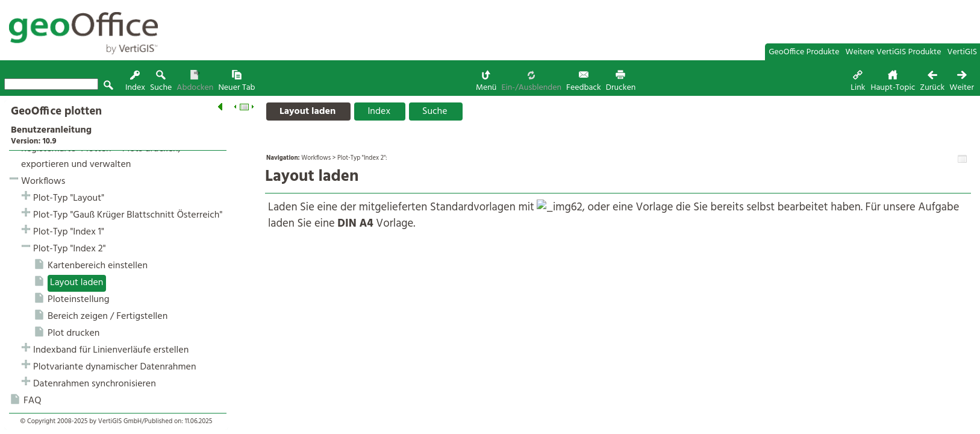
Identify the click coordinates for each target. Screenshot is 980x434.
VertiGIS (962, 52)
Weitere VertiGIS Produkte (894, 52)
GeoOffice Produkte (804, 52)
